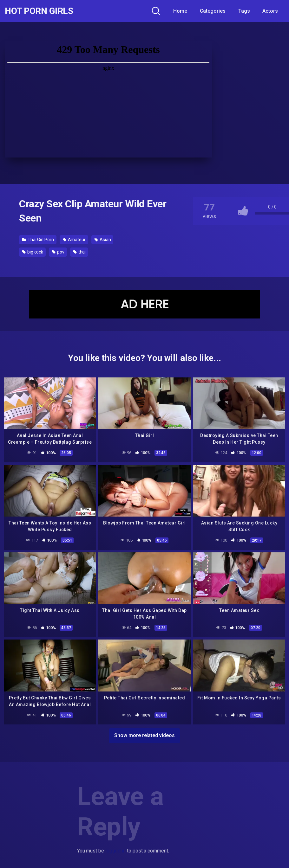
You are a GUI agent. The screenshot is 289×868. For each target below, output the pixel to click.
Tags (244, 11)
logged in (115, 851)
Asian (103, 240)
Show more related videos (144, 735)
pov (58, 252)
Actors (270, 11)
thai (80, 252)
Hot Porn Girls (39, 11)
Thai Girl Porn (38, 240)
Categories (213, 11)
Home (180, 11)
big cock (33, 252)
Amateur (74, 240)
